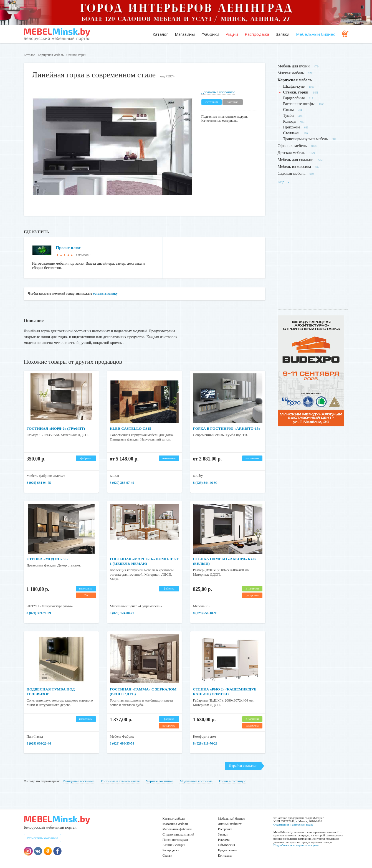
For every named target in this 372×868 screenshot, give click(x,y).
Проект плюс (69, 248)
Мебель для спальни (296, 160)
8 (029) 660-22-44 (39, 743)
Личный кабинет (230, 824)
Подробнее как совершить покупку (296, 845)
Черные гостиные (160, 781)
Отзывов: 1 (84, 255)
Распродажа (257, 34)
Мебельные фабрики (177, 829)
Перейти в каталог (243, 765)
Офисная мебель (292, 146)
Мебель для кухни (294, 66)
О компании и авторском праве (293, 824)
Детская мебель (291, 153)
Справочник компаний (178, 834)
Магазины (185, 34)
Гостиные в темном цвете (120, 781)
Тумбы (289, 116)
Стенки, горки (76, 55)
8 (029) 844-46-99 (205, 483)
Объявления (227, 845)
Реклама (224, 840)
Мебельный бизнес (316, 34)
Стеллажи (291, 133)
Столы (289, 110)
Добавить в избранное (218, 92)
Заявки (283, 34)
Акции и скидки (174, 845)
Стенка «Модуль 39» (48, 559)
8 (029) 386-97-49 (122, 483)
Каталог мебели (174, 819)
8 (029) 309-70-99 (39, 613)
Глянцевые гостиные (79, 781)
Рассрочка (225, 829)
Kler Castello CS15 (131, 428)
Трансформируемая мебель (306, 139)
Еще (284, 182)
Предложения (228, 850)
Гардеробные (294, 98)
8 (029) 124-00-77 (122, 613)
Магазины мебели (175, 824)
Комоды (290, 121)
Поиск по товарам (175, 840)
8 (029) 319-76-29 (205, 743)
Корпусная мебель (51, 55)
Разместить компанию (43, 838)
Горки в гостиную (233, 781)
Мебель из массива (294, 166)
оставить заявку (105, 293)
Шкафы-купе (294, 86)
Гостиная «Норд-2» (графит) (57, 428)
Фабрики (210, 34)
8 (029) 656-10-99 (205, 613)
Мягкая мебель (291, 73)
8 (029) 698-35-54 (122, 743)
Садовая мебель (292, 173)
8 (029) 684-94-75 (39, 483)
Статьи (167, 856)
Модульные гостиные (196, 781)
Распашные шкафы (299, 104)
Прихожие (292, 127)
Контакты (225, 856)
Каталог (160, 34)
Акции (232, 34)
